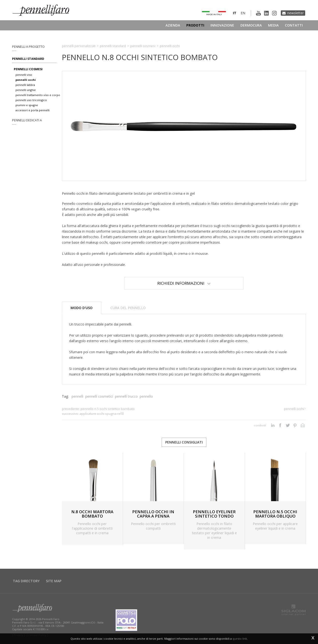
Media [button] (273, 25)
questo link (240, 639)
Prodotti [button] (195, 25)
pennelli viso (24, 75)
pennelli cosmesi (28, 69)
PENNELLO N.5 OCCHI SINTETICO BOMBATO (108, 409)
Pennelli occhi (170, 46)
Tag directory (26, 581)
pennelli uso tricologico (31, 100)
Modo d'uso (82, 308)
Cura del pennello (128, 308)
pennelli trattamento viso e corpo (38, 95)
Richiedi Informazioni (184, 283)
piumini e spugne (27, 105)
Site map (54, 581)
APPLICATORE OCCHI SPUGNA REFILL (102, 414)
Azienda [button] (173, 25)
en (243, 13)
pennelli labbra (25, 85)
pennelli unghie (26, 90)
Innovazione (222, 25)
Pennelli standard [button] (28, 59)
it (235, 13)
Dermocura (251, 25)
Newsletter (296, 13)
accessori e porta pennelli (33, 110)
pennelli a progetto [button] (28, 47)
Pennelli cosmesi (143, 46)
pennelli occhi (26, 80)
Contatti (294, 25)
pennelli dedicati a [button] (27, 120)
